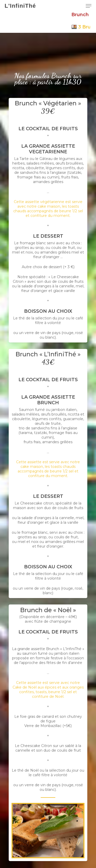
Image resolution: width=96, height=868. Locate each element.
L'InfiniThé (20, 6)
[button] (89, 6)
